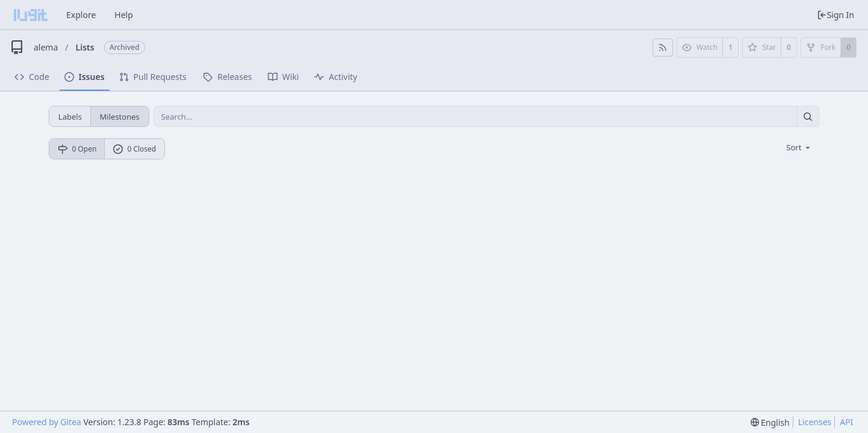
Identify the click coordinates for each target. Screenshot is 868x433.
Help (124, 15)
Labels (70, 117)
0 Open (77, 149)
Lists (85, 47)
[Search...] (808, 116)
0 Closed (135, 149)
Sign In (835, 15)
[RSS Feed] (663, 48)
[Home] (31, 15)
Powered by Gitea (47, 422)
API (846, 422)
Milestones (120, 117)
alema (46, 47)
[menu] (799, 147)
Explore (81, 15)
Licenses (815, 422)
